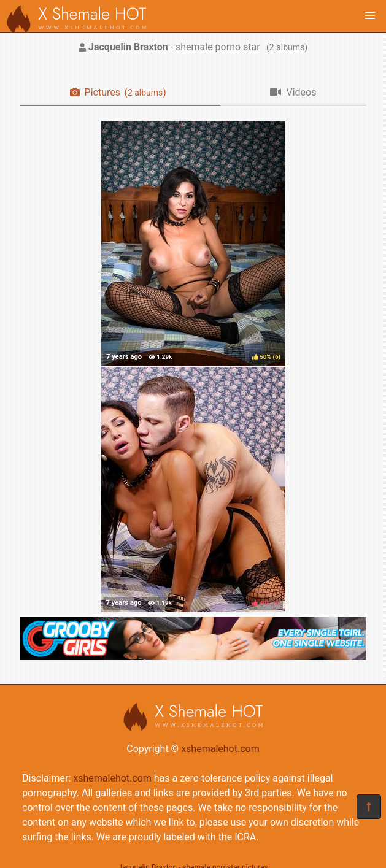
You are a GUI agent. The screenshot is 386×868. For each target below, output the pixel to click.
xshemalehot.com (220, 749)
